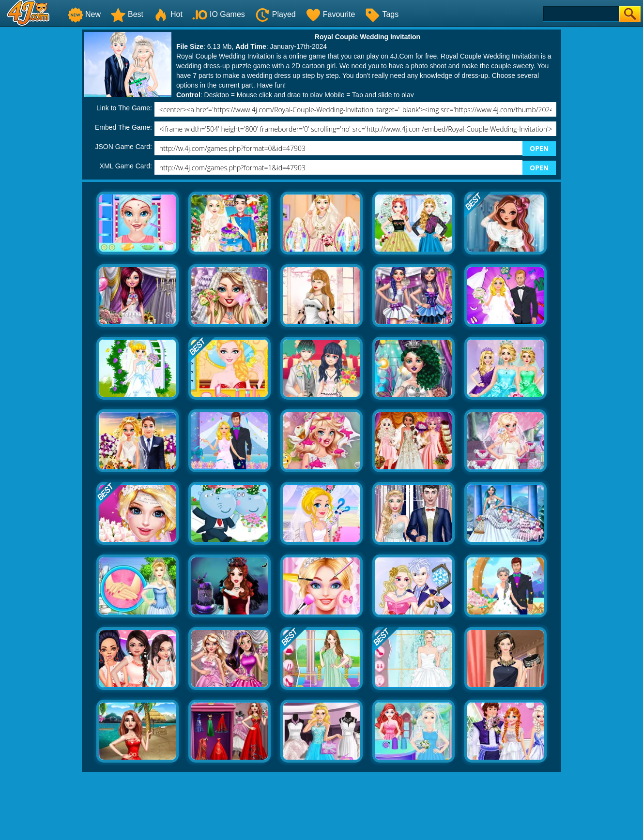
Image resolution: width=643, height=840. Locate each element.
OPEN (539, 148)
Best (127, 14)
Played (275, 14)
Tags (382, 14)
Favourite (330, 14)
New (84, 14)
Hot (168, 14)
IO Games (219, 14)
